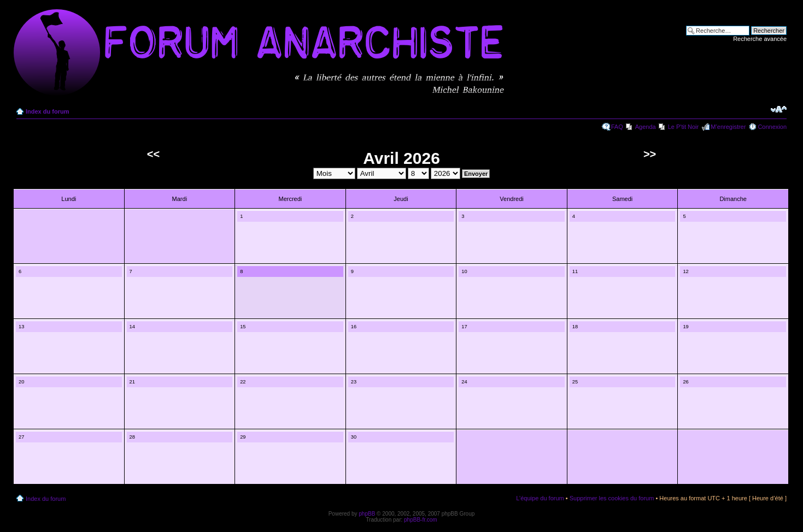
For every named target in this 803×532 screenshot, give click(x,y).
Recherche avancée (760, 39)
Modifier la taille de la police (779, 109)
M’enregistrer (728, 127)
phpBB (367, 514)
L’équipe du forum (540, 498)
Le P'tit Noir (684, 127)
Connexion (772, 127)
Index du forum (47, 111)
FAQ (617, 127)
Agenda (646, 127)
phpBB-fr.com (421, 520)
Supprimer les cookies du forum (612, 498)
